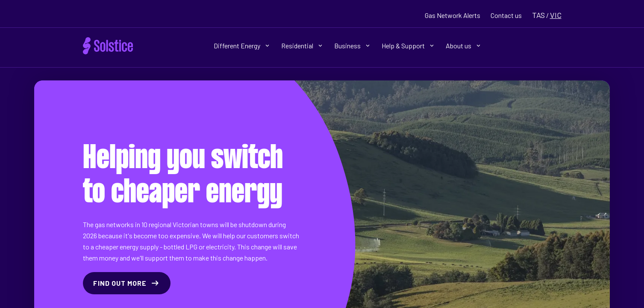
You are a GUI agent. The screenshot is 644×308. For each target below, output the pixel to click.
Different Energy (241, 46)
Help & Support (408, 46)
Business (352, 46)
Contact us (506, 15)
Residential (302, 46)
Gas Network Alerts (453, 15)
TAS (538, 15)
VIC (556, 15)
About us (463, 46)
